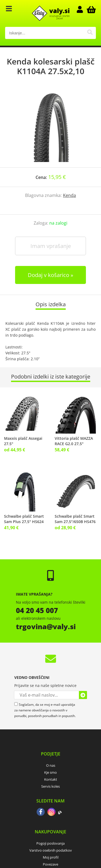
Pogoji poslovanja (50, 843)
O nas (51, 765)
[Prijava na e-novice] (83, 695)
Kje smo (50, 772)
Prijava (82, 9)
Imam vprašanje (51, 246)
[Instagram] (51, 812)
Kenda (69, 195)
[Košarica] (90, 9)
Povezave (50, 864)
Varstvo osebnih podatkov (51, 850)
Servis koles (50, 786)
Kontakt (51, 779)
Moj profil (51, 857)
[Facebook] (41, 812)
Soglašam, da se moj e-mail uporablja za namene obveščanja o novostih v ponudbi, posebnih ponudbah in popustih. (45, 710)
